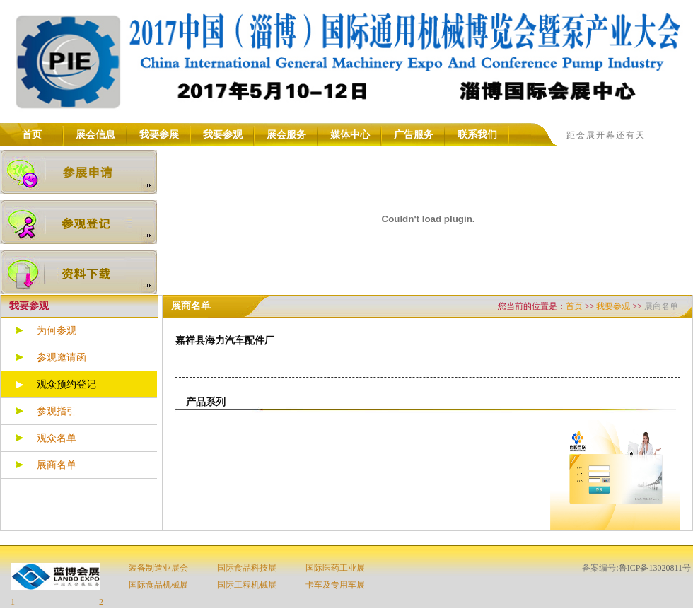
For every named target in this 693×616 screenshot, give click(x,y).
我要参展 (159, 135)
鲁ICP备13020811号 (655, 568)
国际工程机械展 (247, 585)
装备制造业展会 (158, 568)
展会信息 (95, 135)
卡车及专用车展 (335, 585)
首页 (32, 135)
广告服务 (414, 135)
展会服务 (286, 135)
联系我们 (477, 135)
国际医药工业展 (335, 568)
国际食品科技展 (247, 568)
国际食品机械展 (158, 585)
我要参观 (223, 135)
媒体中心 (350, 135)
